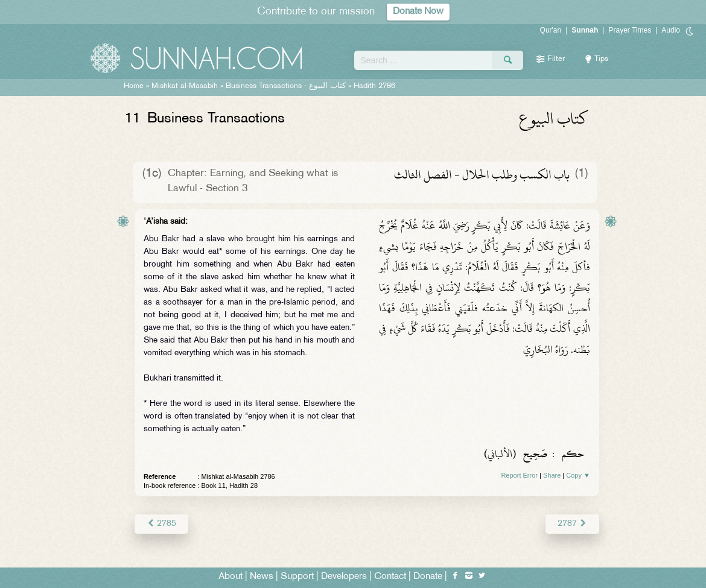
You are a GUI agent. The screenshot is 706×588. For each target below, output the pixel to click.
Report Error (519, 475)
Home (134, 86)
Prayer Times (630, 30)
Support (297, 577)
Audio (671, 30)
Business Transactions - (286, 86)
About (231, 577)
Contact (390, 577)
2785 (161, 524)
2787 (572, 524)
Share (552, 475)
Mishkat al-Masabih (185, 86)
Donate (428, 577)
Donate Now (418, 12)
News (262, 577)
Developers (344, 577)
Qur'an (551, 30)
